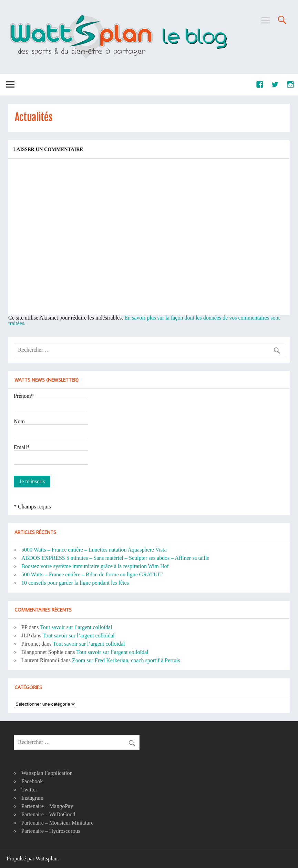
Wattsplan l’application (47, 773)
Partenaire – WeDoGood (48, 814)
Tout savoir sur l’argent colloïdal (76, 627)
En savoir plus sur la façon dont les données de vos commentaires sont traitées (144, 320)
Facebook (32, 781)
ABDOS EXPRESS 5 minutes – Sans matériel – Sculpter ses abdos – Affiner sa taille (115, 558)
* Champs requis (32, 507)
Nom (19, 421)
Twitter (29, 790)
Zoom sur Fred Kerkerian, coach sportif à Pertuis (126, 660)
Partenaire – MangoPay (47, 806)
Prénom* (24, 396)
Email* (22, 447)
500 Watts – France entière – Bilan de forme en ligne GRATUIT (92, 574)
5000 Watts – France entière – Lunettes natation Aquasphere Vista (94, 550)
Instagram (32, 798)
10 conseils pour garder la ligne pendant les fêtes (75, 583)
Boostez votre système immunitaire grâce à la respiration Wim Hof (95, 566)
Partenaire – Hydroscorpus (51, 831)
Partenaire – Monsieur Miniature (57, 823)
